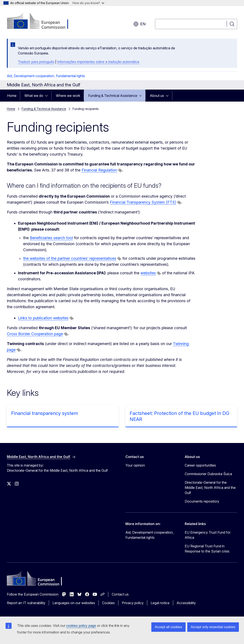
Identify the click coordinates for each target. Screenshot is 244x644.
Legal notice (160, 603)
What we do (34, 96)
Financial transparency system (45, 413)
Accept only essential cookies (213, 627)
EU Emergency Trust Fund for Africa (208, 535)
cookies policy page (81, 626)
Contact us (120, 594)
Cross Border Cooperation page (35, 334)
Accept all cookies (168, 627)
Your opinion (135, 465)
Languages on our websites (74, 603)
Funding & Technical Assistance (113, 96)
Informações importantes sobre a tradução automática (98, 62)
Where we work (68, 96)
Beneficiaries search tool (51, 238)
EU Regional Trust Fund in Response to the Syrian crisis (207, 549)
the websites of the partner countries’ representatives (70, 258)
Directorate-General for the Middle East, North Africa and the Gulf (210, 488)
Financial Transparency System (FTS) (143, 202)
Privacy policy (133, 603)
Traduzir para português (36, 62)
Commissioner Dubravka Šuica (208, 474)
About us (157, 96)
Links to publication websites (43, 318)
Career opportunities (200, 465)
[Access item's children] (48, 96)
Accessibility (186, 603)
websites (148, 273)
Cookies (108, 603)
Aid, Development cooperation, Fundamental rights (46, 76)
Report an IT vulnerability (26, 603)
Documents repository (202, 501)
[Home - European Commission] (41, 21)
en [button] (139, 24)
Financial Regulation (99, 170)
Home (12, 96)
